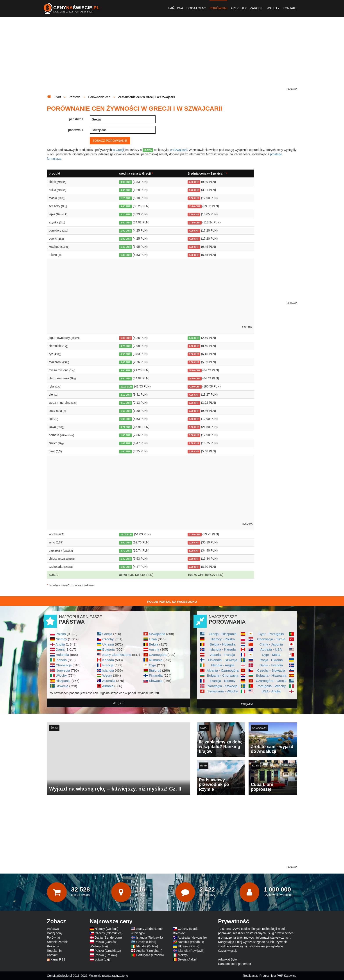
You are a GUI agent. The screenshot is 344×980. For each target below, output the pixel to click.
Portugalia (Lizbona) (150, 955)
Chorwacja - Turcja (271, 639)
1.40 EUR (126, 247)
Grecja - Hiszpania (223, 634)
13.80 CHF (194, 206)
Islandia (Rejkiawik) (150, 938)
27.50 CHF (194, 223)
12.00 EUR (126, 534)
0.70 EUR (126, 346)
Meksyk (183, 955)
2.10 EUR (126, 214)
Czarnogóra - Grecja (271, 681)
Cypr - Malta (271, 655)
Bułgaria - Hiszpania (271, 675)
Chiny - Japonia (271, 644)
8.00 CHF (194, 551)
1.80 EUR (126, 435)
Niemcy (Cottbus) (107, 929)
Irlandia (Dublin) (147, 946)
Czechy (108, 639)
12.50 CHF (194, 534)
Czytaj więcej (227, 951)
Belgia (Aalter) (188, 959)
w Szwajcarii (179, 150)
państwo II (76, 130)
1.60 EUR (126, 411)
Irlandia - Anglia (223, 665)
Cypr (153, 665)
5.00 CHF (194, 427)
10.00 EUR (126, 387)
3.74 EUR (126, 427)
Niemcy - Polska (223, 639)
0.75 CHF (194, 403)
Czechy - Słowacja (271, 670)
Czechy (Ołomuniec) (109, 933)
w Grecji (118, 150)
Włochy (61, 675)
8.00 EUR (126, 223)
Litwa (153, 639)
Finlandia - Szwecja (223, 660)
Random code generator (235, 964)
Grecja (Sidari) (146, 942)
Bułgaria (108, 649)
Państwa (176, 8)
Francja (108, 665)
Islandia (108, 670)
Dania (60, 649)
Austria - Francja (223, 655)
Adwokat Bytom (229, 959)
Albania (108, 686)
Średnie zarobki (58, 942)
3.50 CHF (194, 214)
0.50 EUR (126, 403)
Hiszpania (63, 681)
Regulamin (54, 951)
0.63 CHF (194, 338)
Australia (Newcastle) (192, 938)
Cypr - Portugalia (271, 634)
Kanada (108, 660)
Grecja (107, 634)
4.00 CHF (194, 231)
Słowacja (156, 681)
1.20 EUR (126, 198)
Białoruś (155, 670)
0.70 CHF (194, 190)
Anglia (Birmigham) (149, 951)
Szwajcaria (157, 634)
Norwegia (63, 670)
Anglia (60, 644)
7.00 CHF (194, 543)
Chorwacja (64, 665)
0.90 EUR (126, 182)
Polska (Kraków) (106, 955)
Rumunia (156, 660)
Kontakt (290, 8)
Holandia (62, 655)
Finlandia (156, 675)
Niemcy (61, 639)
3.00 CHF (194, 198)
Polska (61, 634)
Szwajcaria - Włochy (223, 691)
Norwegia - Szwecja (223, 686)
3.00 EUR (126, 543)
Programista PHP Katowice (278, 976)
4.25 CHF (194, 395)
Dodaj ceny (196, 8)
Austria (154, 649)
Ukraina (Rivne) (189, 946)
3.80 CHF (194, 559)
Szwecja (62, 686)
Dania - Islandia (271, 665)
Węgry (107, 675)
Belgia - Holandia (223, 644)
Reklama (53, 946)
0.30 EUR (126, 190)
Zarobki (257, 8)
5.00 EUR (126, 370)
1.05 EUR (126, 443)
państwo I (76, 119)
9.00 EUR (126, 206)
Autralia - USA (271, 649)
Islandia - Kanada (223, 649)
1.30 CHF (194, 362)
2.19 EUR (126, 395)
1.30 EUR (126, 255)
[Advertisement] (172, 56)
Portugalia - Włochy (271, 686)
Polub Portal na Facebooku (172, 602)
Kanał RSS (58, 959)
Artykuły (239, 8)
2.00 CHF (194, 346)
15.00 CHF (194, 370)
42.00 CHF (194, 387)
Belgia (154, 644)
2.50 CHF (194, 443)
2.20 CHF (194, 411)
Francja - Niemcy (222, 681)
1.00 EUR (126, 231)
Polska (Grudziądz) (108, 951)
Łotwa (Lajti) (103, 959)
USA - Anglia (271, 691)
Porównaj (218, 8)
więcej (119, 703)
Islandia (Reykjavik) (191, 951)
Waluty (273, 8)
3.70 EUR (126, 551)
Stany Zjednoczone (117, 655)
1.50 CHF (194, 247)
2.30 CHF (194, 182)
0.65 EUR (126, 362)
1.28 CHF (194, 451)
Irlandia (61, 660)
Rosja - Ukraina (271, 660)
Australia (109, 681)
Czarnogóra (158, 655)
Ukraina (108, 644)
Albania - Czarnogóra (223, 670)
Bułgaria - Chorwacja (223, 675)
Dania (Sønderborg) (108, 938)
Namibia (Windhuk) (191, 942)
